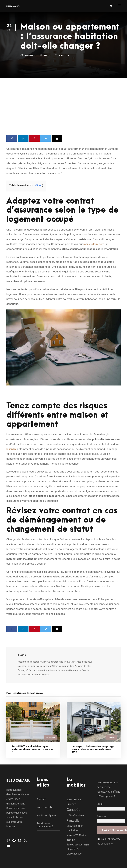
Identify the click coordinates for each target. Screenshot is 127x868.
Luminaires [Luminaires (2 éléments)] (72, 830)
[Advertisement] (63, 102)
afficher (38, 185)
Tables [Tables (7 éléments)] (71, 840)
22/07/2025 (30, 55)
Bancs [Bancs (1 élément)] (70, 800)
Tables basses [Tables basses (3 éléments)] (75, 845)
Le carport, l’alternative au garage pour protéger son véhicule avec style (93, 749)
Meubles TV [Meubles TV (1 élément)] (72, 835)
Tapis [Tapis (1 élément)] (86, 845)
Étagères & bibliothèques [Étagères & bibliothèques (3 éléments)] (74, 851)
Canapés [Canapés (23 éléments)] (74, 810)
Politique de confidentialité (45, 825)
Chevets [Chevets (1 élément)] (82, 815)
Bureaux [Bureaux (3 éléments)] (71, 804)
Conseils (64, 55)
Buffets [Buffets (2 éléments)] (78, 800)
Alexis (47, 55)
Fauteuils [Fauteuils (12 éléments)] (73, 821)
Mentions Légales (46, 815)
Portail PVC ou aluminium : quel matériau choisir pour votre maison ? (32, 749)
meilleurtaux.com (94, 244)
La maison (50, 737)
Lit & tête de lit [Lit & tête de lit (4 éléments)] (75, 826)
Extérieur (111, 737)
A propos (41, 799)
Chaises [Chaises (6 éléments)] (72, 815)
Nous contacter (45, 807)
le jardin (11, 449)
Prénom (101, 816)
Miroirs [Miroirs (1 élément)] (82, 835)
